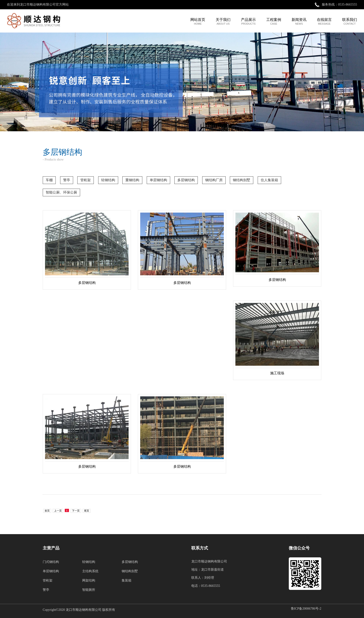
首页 (47, 511)
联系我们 (350, 21)
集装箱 (127, 580)
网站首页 (198, 21)
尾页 (87, 511)
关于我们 (223, 21)
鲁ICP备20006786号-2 (306, 609)
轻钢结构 (89, 562)
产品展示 (248, 21)
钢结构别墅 (130, 571)
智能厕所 (89, 590)
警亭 (46, 590)
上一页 (58, 511)
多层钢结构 (130, 562)
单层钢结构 (51, 571)
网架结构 (89, 580)
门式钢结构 (51, 562)
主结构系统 (90, 571)
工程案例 (274, 21)
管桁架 (48, 580)
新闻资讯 (299, 21)
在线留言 (324, 21)
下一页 (76, 511)
